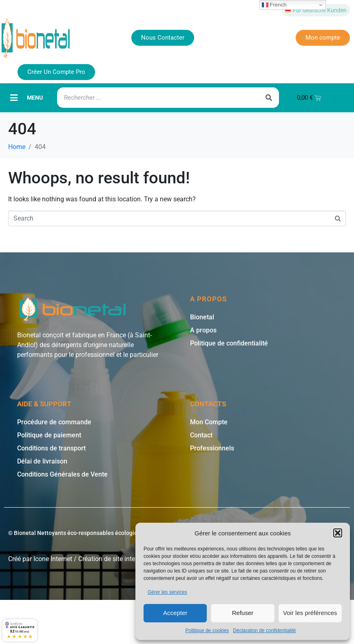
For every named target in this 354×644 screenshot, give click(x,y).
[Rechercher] (269, 98)
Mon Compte (209, 422)
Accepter (175, 613)
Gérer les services (167, 592)
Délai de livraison (42, 461)
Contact (201, 435)
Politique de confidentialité (229, 343)
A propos (203, 330)
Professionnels (212, 448)
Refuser (243, 613)
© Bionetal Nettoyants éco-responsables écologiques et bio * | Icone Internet (107, 533)
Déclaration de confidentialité (264, 631)
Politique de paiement (49, 435)
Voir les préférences (310, 613)
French (274, 5)
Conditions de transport (51, 448)
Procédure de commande (54, 422)
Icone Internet (53, 559)
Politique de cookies (207, 631)
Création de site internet (112, 559)
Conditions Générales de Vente (62, 474)
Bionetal (202, 317)
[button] (338, 533)
